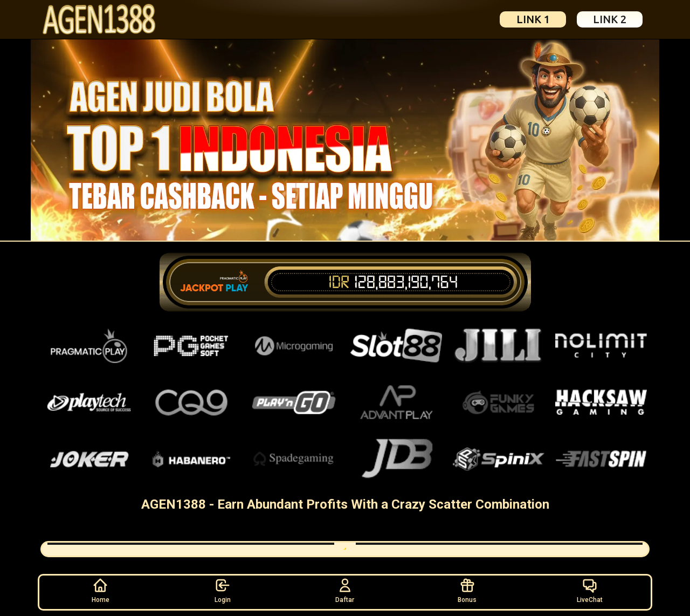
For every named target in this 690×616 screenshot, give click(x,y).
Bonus (467, 590)
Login (223, 590)
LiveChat (590, 590)
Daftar (345, 590)
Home (101, 590)
